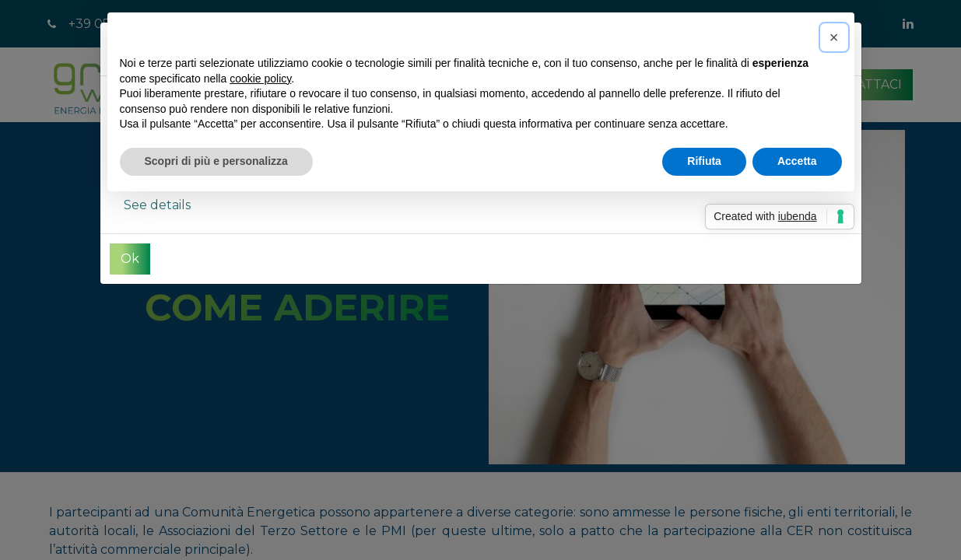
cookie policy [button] (260, 79)
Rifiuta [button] (704, 161)
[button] (834, 37)
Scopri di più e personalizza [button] (216, 161)
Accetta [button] (797, 161)
